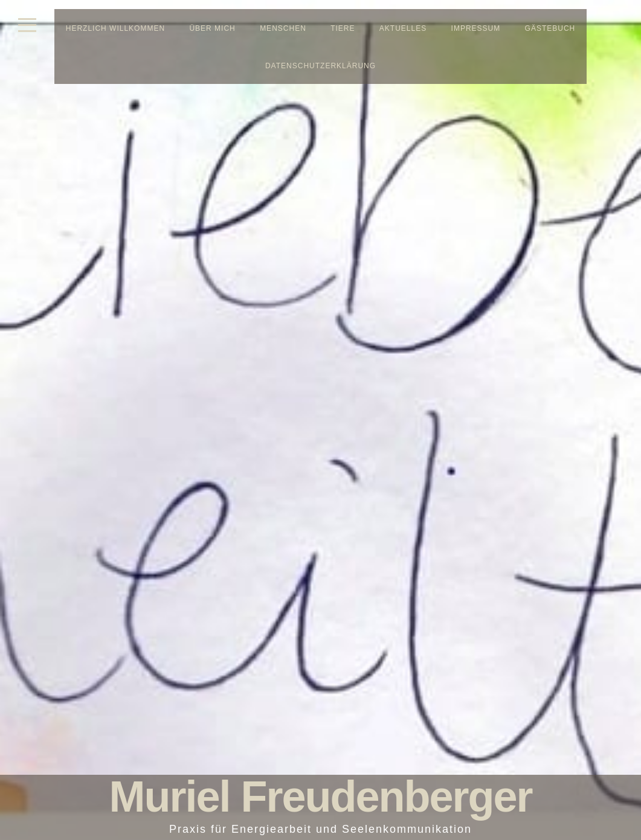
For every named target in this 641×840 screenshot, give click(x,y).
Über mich (212, 28)
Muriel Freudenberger (320, 797)
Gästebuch (550, 28)
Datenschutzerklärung (320, 66)
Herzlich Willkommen (115, 28)
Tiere (343, 28)
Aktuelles (403, 28)
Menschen (283, 28)
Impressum (476, 28)
